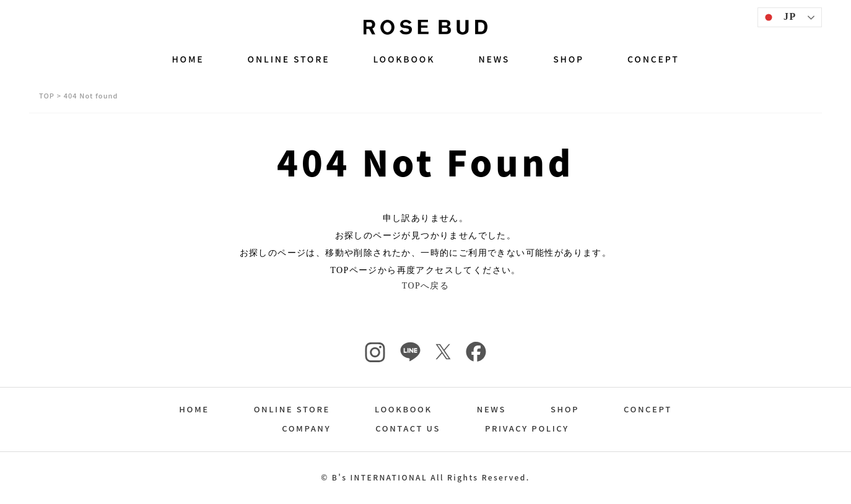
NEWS (494, 59)
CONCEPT (653, 59)
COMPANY (306, 429)
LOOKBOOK (404, 59)
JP (779, 17)
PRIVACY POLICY (527, 429)
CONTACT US (408, 429)
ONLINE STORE (289, 59)
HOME (188, 59)
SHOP (569, 59)
